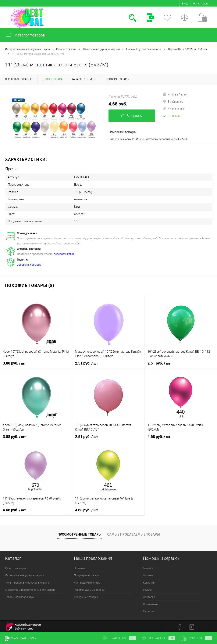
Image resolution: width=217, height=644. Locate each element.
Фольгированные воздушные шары (27, 582)
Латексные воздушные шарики (25, 574)
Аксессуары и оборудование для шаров (30, 589)
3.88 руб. (14, 362)
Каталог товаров (25, 35)
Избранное (159, 638)
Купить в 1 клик (175, 94)
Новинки (79, 567)
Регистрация (201, 4)
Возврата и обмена (29, 264)
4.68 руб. (118, 104)
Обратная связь (20, 638)
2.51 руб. (86, 362)
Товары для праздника (19, 596)
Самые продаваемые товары (134, 533)
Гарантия (149, 610)
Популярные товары (87, 574)
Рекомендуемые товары (90, 589)
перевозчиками (64, 253)
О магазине (150, 603)
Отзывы (148, 574)
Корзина (196, 638)
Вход (185, 4)
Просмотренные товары (79, 533)
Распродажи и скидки (88, 582)
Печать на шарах (16, 567)
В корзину (132, 116)
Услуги (147, 589)
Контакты (149, 582)
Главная (148, 567)
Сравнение (119, 638)
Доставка (149, 596)
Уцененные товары (86, 596)
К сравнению (173, 109)
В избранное (173, 101)
